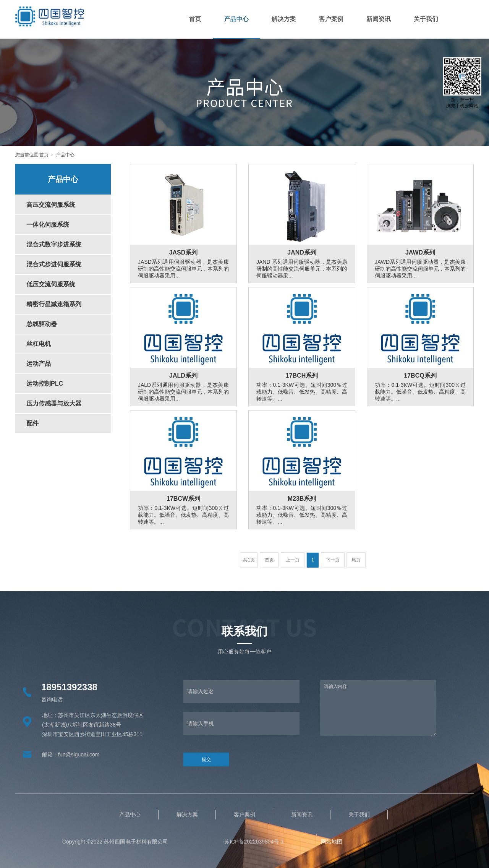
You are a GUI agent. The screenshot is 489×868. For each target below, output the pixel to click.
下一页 (333, 560)
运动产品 (39, 364)
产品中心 (236, 19)
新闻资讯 (379, 19)
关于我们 (426, 19)
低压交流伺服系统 (51, 284)
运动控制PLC (45, 384)
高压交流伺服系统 (51, 205)
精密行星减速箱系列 (54, 304)
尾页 (356, 560)
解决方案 (284, 19)
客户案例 (331, 19)
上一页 (293, 560)
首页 (195, 19)
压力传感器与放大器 (54, 403)
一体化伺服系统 (48, 225)
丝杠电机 (39, 344)
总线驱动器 (42, 324)
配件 (32, 423)
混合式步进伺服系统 (54, 264)
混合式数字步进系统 (54, 244)
